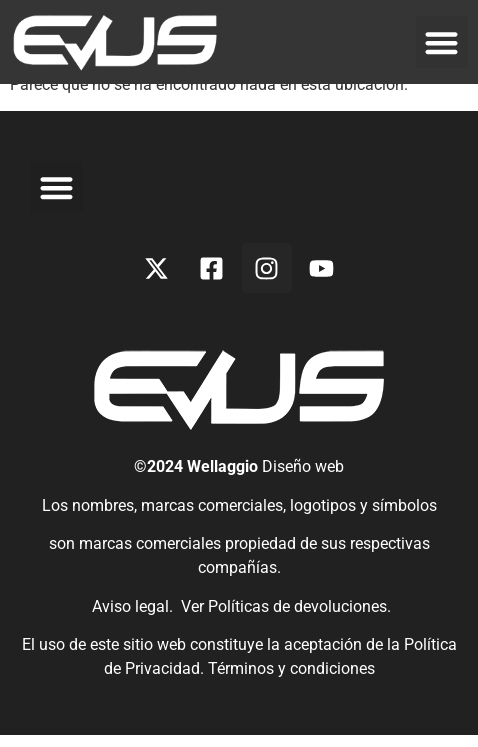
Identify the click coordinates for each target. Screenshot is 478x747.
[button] (442, 42)
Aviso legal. (130, 617)
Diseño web (303, 478)
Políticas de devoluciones (297, 617)
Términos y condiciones (291, 680)
